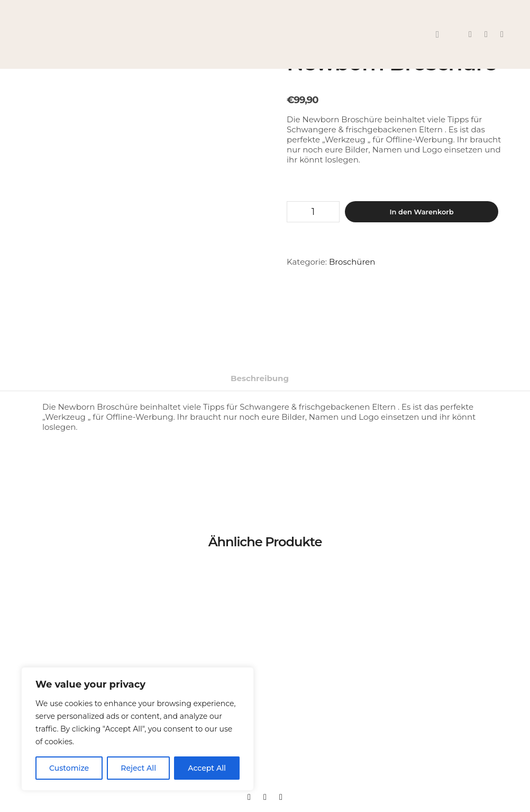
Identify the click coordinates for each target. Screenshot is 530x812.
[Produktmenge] (313, 212)
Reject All (138, 768)
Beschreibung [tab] (260, 378)
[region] (138, 729)
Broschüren (352, 262)
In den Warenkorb (421, 212)
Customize (69, 768)
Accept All (207, 768)
